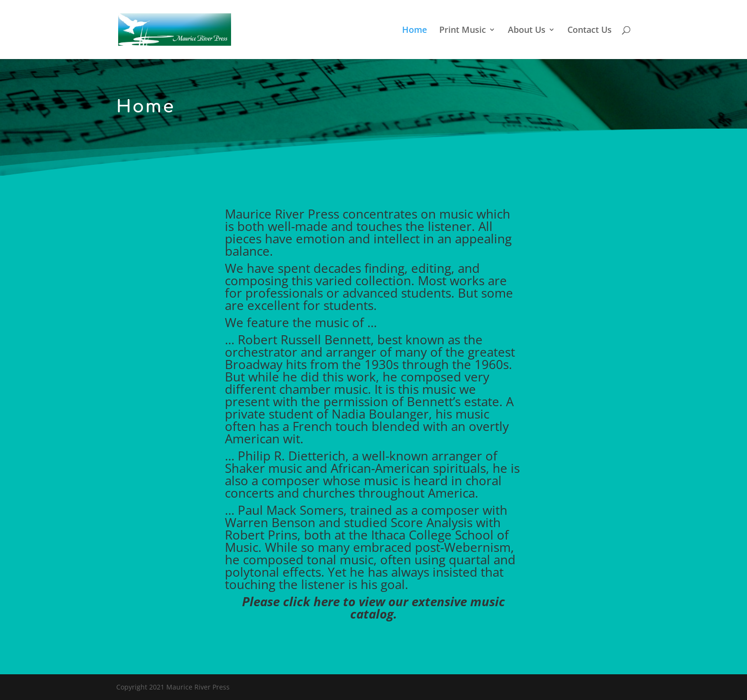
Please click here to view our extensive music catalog (373, 608)
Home (414, 31)
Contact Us (590, 31)
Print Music (463, 31)
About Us (527, 31)
